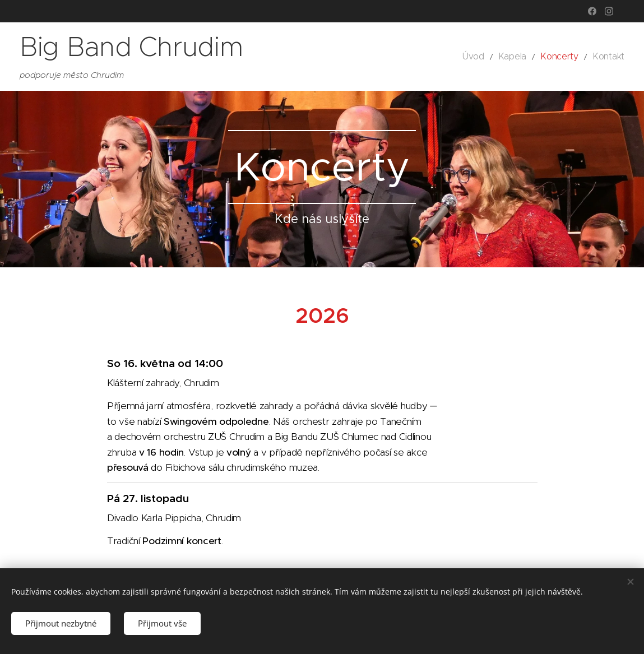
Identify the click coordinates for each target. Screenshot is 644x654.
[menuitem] (489, 57)
